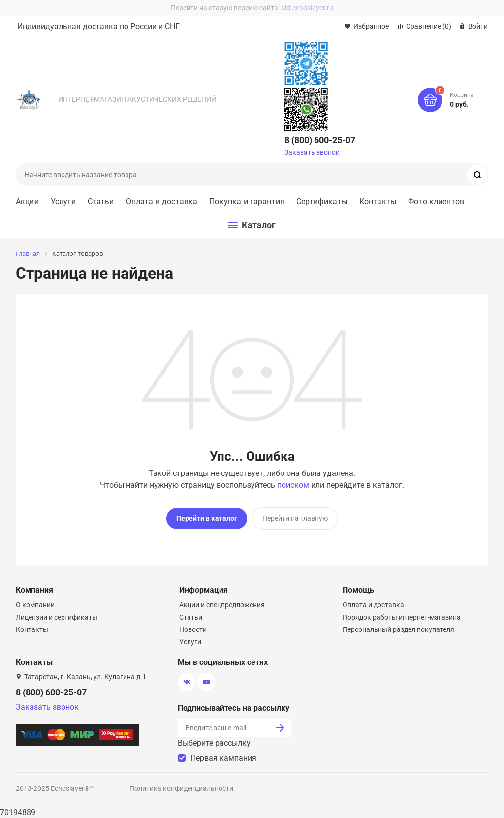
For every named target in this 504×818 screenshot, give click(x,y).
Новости (193, 629)
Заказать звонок (312, 152)
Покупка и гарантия (247, 202)
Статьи (101, 202)
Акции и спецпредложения (222, 605)
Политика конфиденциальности (181, 788)
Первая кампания (223, 758)
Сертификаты (322, 202)
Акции (27, 202)
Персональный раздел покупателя (398, 629)
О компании (35, 605)
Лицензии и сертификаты (57, 617)
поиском (293, 485)
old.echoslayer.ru (307, 8)
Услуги (63, 202)
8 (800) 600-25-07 (320, 140)
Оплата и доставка (162, 202)
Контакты (378, 202)
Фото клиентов (436, 202)
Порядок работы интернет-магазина (402, 617)
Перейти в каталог (207, 518)
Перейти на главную (295, 518)
